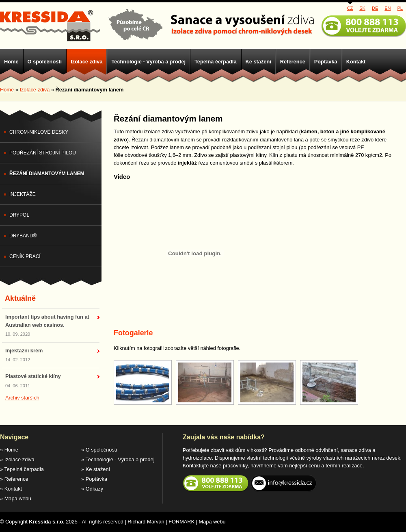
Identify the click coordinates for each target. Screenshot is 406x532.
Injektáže (23, 194)
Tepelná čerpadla (216, 62)
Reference (293, 62)
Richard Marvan (146, 522)
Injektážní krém (24, 351)
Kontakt (356, 62)
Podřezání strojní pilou (43, 153)
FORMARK (181, 522)
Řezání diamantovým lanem (47, 174)
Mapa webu (18, 498)
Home (11, 62)
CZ (350, 8)
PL (400, 8)
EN (388, 8)
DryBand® (23, 236)
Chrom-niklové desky (39, 132)
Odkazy (94, 489)
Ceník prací (25, 256)
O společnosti (45, 62)
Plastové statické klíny (33, 376)
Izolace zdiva (86, 62)
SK (362, 8)
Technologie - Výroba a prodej (148, 62)
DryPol (19, 215)
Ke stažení (258, 62)
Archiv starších (22, 398)
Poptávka (326, 62)
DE (375, 8)
